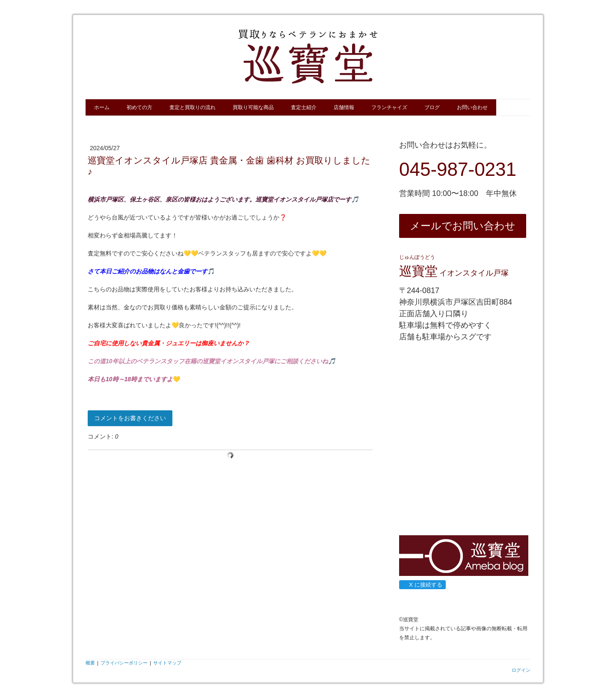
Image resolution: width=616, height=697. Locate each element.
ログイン (521, 670)
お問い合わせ (472, 107)
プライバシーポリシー (124, 663)
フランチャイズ (389, 107)
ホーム (102, 107)
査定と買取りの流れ (192, 107)
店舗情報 (344, 107)
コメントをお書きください (130, 418)
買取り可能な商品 (253, 107)
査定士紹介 (304, 107)
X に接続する (422, 585)
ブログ (432, 107)
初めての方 (139, 107)
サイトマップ (167, 663)
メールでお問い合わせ (463, 226)
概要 (90, 663)
